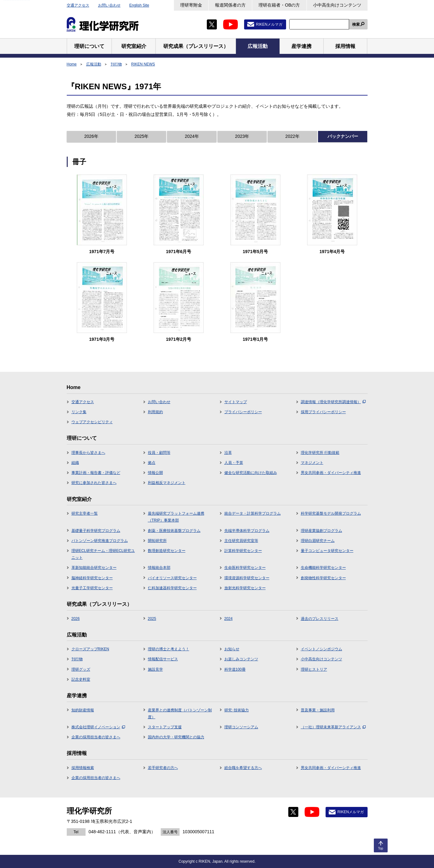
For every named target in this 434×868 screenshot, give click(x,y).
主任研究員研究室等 (241, 541)
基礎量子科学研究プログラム (96, 531)
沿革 (228, 453)
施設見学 (155, 669)
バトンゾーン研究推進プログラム (100, 541)
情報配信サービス (163, 659)
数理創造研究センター (167, 551)
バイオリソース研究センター (172, 578)
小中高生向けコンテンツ (337, 5)
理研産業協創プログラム (322, 531)
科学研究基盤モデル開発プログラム (331, 513)
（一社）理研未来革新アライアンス (333, 727)
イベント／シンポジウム (322, 649)
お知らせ (232, 649)
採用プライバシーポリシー (323, 412)
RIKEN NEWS (143, 64)
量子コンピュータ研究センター (327, 551)
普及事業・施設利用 (318, 710)
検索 (356, 24)
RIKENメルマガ (269, 24)
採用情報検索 (83, 768)
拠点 (152, 463)
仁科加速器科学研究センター (172, 588)
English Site (139, 5)
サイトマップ (236, 402)
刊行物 (116, 64)
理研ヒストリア (314, 669)
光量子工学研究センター (92, 588)
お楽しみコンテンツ (241, 659)
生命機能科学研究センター (323, 568)
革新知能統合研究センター (94, 568)
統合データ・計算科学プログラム (253, 513)
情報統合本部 (159, 568)
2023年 (242, 136)
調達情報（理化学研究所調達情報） (333, 402)
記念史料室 (81, 679)
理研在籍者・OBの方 (279, 5)
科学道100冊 (235, 669)
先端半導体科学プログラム (247, 531)
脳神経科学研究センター (92, 578)
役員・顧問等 (159, 453)
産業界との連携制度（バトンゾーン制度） (180, 714)
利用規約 (155, 412)
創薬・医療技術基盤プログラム (174, 531)
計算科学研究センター (243, 551)
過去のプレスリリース (320, 619)
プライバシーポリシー (243, 412)
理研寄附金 (191, 5)
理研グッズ (81, 669)
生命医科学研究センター (245, 568)
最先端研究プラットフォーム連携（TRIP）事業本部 (176, 517)
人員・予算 (234, 463)
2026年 (91, 136)
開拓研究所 (157, 541)
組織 (75, 463)
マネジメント (312, 463)
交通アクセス (78, 5)
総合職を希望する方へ (243, 768)
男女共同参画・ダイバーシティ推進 (331, 473)
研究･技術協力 (237, 710)
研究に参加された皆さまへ (94, 483)
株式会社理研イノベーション (98, 727)
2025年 (141, 136)
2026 (76, 619)
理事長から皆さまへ (88, 453)
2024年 (192, 136)
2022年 (293, 136)
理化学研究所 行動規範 (320, 453)
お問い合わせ (109, 5)
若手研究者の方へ (163, 768)
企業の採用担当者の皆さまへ (96, 737)
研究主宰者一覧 (85, 513)
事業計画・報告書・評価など (96, 473)
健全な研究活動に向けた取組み (251, 473)
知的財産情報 (83, 710)
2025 (152, 619)
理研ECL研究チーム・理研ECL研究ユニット (103, 554)
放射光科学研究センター (245, 588)
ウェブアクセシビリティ (92, 422)
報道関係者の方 (230, 5)
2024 (229, 619)
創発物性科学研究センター (323, 578)
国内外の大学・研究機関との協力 (176, 737)
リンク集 (79, 412)
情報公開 (155, 473)
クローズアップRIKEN (90, 649)
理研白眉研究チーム (318, 541)
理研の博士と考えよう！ (169, 649)
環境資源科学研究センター (247, 578)
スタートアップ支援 (165, 727)
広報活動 (94, 64)
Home (72, 64)
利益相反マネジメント (167, 483)
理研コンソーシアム (241, 727)
